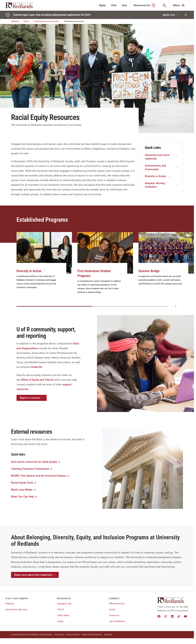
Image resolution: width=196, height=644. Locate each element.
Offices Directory (117, 604)
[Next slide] (176, 306)
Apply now (171, 15)
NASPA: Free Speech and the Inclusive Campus (40, 476)
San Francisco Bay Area (16, 610)
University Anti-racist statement (162, 157)
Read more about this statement (35, 575)
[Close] (186, 15)
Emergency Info (64, 604)
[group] (44, 263)
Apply (102, 5)
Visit (114, 5)
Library (60, 621)
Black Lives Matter (23, 490)
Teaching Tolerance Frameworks (32, 469)
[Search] (164, 5)
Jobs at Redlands (117, 621)
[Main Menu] (179, 5)
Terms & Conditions (73, 635)
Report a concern (32, 398)
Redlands (16, 21)
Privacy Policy (59, 635)
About (28, 21)
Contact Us (114, 615)
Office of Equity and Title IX (37, 380)
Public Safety (63, 615)
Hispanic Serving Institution (162, 185)
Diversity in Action (157, 176)
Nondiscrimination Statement (92, 635)
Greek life (36, 367)
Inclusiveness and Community (48, 21)
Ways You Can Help (24, 497)
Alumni (112, 610)
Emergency (108, 635)
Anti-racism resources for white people (36, 462)
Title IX (60, 610)
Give (124, 5)
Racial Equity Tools (24, 483)
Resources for (145, 5)
